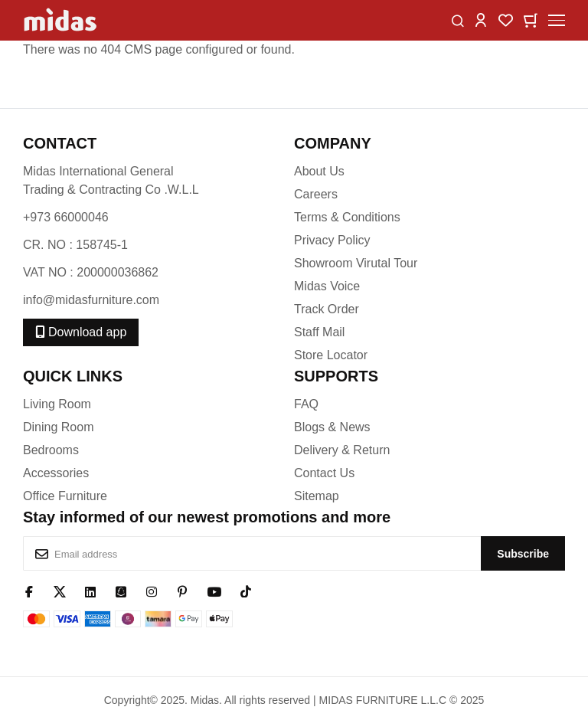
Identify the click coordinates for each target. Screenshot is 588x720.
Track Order (327, 309)
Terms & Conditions (347, 217)
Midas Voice (327, 286)
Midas (205, 700)
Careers (316, 194)
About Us (319, 171)
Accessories (56, 473)
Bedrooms (51, 450)
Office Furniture (65, 496)
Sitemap (317, 496)
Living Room (57, 404)
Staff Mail (319, 332)
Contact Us (324, 473)
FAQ (306, 404)
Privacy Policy (332, 240)
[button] (481, 20)
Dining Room (58, 427)
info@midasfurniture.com (91, 300)
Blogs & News (332, 427)
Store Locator (331, 355)
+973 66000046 (66, 217)
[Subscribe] (523, 553)
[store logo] (61, 20)
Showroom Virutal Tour (356, 263)
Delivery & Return (342, 450)
